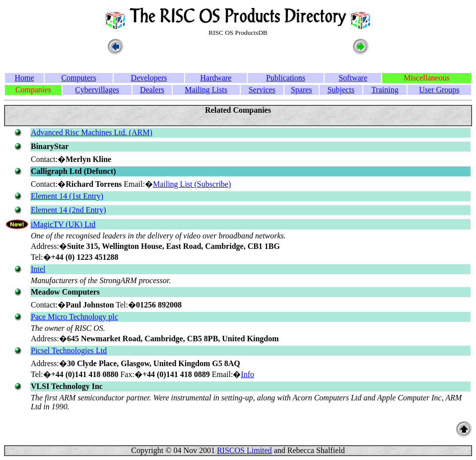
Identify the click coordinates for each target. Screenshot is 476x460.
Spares (302, 90)
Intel (38, 269)
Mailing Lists (206, 90)
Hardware (216, 78)
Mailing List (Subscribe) (192, 184)
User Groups (439, 90)
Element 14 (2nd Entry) (68, 210)
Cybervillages (97, 90)
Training (385, 90)
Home (24, 78)
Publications (286, 78)
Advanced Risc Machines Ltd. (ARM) (92, 132)
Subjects (341, 90)
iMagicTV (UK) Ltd (63, 224)
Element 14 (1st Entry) (67, 196)
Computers (78, 78)
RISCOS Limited (244, 450)
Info (247, 374)
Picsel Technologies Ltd (69, 350)
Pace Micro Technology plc (74, 317)
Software (353, 78)
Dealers (152, 90)
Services (262, 90)
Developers (149, 78)
